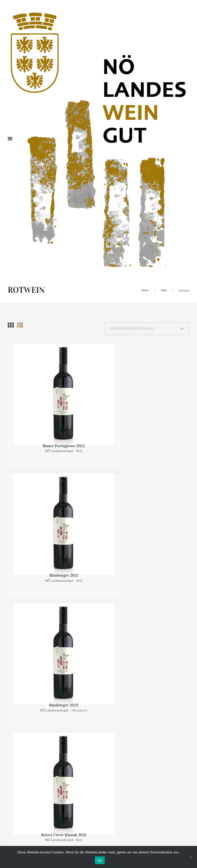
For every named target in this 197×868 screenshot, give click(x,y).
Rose (87, 690)
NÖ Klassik (93, 617)
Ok (100, 860)
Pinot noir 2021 (28, 512)
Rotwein (91, 682)
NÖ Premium (94, 625)
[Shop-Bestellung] (129, 330)
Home (144, 290)
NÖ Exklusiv (94, 632)
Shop (164, 290)
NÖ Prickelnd (95, 646)
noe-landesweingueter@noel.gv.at (32, 796)
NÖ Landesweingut (100, 661)
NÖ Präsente (95, 668)
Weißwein (93, 675)
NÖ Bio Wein (94, 639)
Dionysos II (75, 571)
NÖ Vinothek (94, 654)
